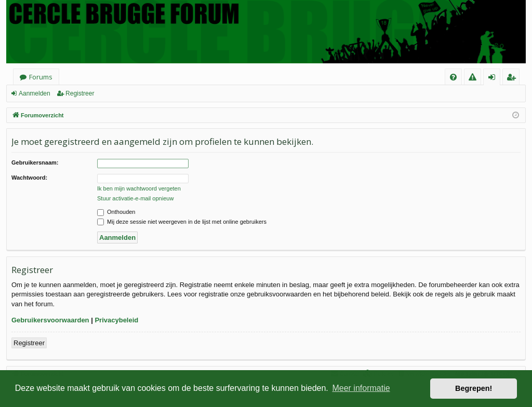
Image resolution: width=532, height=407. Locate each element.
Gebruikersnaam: (35, 162)
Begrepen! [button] (474, 388)
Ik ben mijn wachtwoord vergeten (139, 188)
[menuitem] (453, 77)
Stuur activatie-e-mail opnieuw (135, 198)
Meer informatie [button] (361, 388)
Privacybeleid (116, 320)
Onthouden (116, 212)
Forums (41, 77)
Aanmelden (35, 93)
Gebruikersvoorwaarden (50, 320)
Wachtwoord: (29, 178)
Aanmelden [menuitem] (495, 79)
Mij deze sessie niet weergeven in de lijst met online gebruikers (182, 222)
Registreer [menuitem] (513, 79)
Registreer (80, 93)
